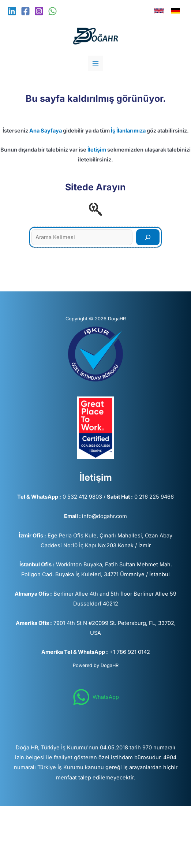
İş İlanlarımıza (128, 131)
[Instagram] (39, 11)
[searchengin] (95, 209)
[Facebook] (25, 11)
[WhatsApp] (53, 11)
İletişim (97, 150)
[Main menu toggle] (95, 63)
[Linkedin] (12, 11)
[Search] (148, 237)
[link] (159, 11)
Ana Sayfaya (46, 131)
